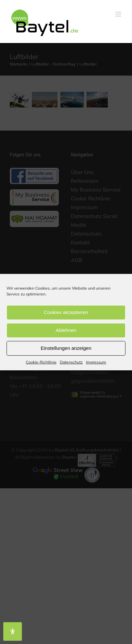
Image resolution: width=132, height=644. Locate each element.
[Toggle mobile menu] (119, 14)
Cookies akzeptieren (66, 312)
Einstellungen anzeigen (66, 348)
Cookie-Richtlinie (41, 362)
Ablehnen (66, 330)
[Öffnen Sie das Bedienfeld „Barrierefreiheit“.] (13, 631)
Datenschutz (71, 362)
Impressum (96, 362)
